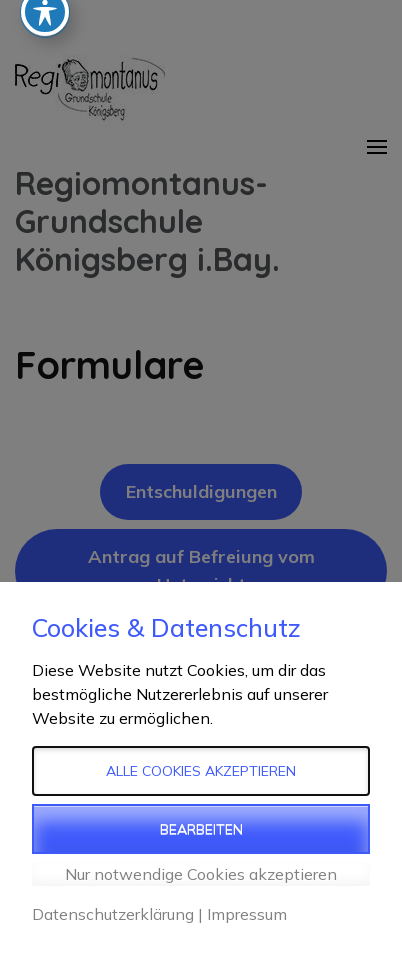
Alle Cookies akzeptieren (201, 771)
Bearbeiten (201, 829)
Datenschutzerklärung (113, 914)
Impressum (247, 914)
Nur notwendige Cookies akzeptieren (201, 874)
